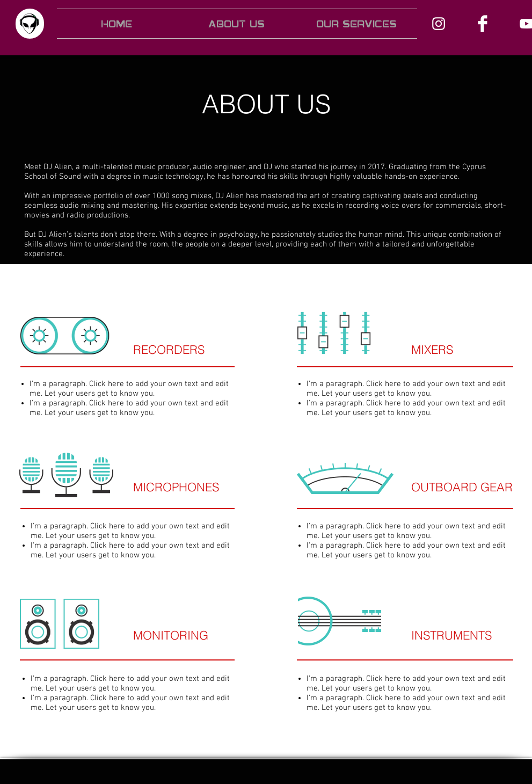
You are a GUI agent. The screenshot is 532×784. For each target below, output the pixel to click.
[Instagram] (439, 24)
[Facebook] (483, 24)
